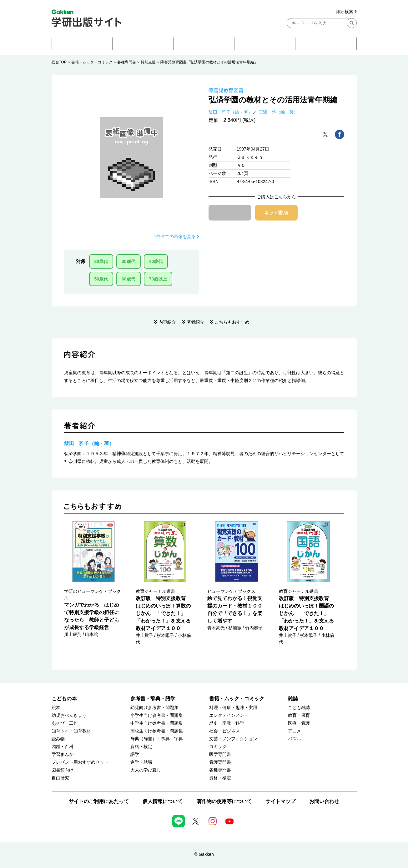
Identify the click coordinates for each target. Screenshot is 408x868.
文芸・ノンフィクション (233, 739)
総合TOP (59, 62)
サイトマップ (280, 801)
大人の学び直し (146, 770)
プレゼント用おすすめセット (80, 762)
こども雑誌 (299, 708)
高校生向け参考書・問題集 (157, 731)
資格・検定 (141, 747)
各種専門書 (127, 62)
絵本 (56, 708)
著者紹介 (195, 322)
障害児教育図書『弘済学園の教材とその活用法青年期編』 (209, 62)
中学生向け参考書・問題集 (157, 723)
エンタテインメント (229, 715)
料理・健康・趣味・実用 (233, 708)
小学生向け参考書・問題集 (157, 715)
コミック (218, 747)
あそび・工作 (65, 723)
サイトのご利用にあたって (99, 801)
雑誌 (293, 699)
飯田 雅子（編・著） (230, 112)
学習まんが (63, 754)
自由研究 (60, 778)
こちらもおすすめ (232, 322)
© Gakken (204, 854)
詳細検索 (346, 12)
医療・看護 (299, 723)
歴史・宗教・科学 (227, 723)
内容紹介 (167, 322)
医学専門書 (220, 754)
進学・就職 (141, 762)
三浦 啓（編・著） (278, 112)
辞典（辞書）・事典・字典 (157, 739)
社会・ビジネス (224, 731)
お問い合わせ (324, 801)
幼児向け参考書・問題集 (154, 708)
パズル (295, 739)
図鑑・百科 (63, 747)
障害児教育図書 (226, 90)
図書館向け (63, 770)
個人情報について (163, 801)
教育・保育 (299, 715)
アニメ (295, 731)
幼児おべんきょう (69, 715)
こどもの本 (64, 699)
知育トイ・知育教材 (71, 731)
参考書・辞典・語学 (153, 699)
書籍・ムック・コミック (92, 62)
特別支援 (148, 62)
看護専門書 (220, 762)
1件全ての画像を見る (176, 236)
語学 (135, 754)
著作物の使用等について (224, 801)
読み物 (58, 739)
